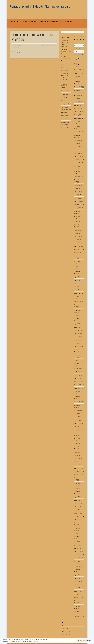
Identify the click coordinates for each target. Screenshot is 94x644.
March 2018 (77, 423)
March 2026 (77, 67)
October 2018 (78, 402)
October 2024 (78, 132)
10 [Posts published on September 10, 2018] (75, 48)
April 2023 (77, 198)
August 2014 (78, 575)
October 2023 (78, 177)
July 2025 (77, 99)
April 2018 (77, 420)
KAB (62, 101)
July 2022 (77, 233)
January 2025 (78, 118)
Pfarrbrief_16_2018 (17, 52)
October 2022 (78, 222)
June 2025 (77, 102)
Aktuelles (68, 21)
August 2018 (78, 410)
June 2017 (77, 458)
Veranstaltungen (16, 47)
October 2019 (78, 360)
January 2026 (78, 73)
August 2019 (78, 369)
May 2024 (77, 150)
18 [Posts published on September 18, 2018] (76, 51)
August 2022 (78, 230)
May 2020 (77, 334)
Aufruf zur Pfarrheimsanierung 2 (67, 51)
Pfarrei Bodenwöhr (29, 21)
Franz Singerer (18, 45)
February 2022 (78, 249)
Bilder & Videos (65, 91)
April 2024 (77, 153)
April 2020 (77, 337)
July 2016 (77, 500)
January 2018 (78, 430)
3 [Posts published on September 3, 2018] (75, 45)
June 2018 (77, 417)
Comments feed (66, 631)
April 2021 (77, 290)
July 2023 (77, 188)
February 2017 (78, 471)
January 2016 (78, 520)
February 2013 (78, 617)
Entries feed (65, 628)
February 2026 (78, 70)
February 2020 (78, 343)
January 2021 (78, 302)
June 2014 (77, 581)
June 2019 (77, 375)
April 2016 (77, 510)
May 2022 (77, 240)
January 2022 (78, 253)
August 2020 (78, 324)
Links (24, 26)
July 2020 (77, 327)
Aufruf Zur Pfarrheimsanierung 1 (67, 59)
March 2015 (77, 551)
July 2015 (77, 542)
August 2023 (78, 185)
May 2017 (77, 462)
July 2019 (77, 372)
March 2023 (77, 201)
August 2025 (78, 95)
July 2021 (77, 280)
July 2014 (77, 578)
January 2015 (78, 558)
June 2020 (77, 330)
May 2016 (77, 507)
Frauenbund (65, 94)
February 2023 (78, 205)
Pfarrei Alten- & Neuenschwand (50, 21)
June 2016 (77, 503)
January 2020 (78, 346)
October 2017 (78, 444)
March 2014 (77, 591)
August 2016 (78, 497)
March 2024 (77, 156)
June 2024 (77, 147)
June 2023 (77, 192)
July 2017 (77, 455)
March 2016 (77, 513)
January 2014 (78, 598)
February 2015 (78, 555)
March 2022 (77, 246)
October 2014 (78, 566)
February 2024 (78, 160)
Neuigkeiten (48, 45)
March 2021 (77, 293)
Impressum (33, 26)
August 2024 (78, 140)
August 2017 (78, 452)
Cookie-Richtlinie (35, 641)
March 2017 (77, 468)
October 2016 (78, 488)
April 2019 (77, 382)
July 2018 (77, 414)
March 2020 (77, 340)
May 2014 (77, 585)
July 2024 (77, 144)
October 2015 (78, 533)
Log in (63, 625)
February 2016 (78, 516)
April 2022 (77, 243)
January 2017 (78, 475)
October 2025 (78, 87)
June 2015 (77, 545)
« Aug (75, 59)
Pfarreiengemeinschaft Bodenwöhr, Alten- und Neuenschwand (40, 6)
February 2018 (78, 427)
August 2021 (78, 277)
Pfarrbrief (53, 45)
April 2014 (77, 588)
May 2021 (77, 287)
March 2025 (77, 112)
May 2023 (77, 195)
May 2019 (77, 378)
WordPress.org (65, 635)
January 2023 (78, 208)
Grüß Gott (15, 21)
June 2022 (77, 237)
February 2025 (78, 115)
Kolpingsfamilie (65, 104)
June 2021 (77, 283)
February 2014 (78, 594)
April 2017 (77, 465)
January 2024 (78, 163)
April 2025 (77, 108)
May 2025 (77, 105)
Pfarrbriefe (15, 26)
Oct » (79, 59)
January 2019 (78, 388)
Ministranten (65, 112)
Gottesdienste (65, 97)
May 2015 (77, 548)
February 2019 (78, 385)
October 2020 (78, 315)
